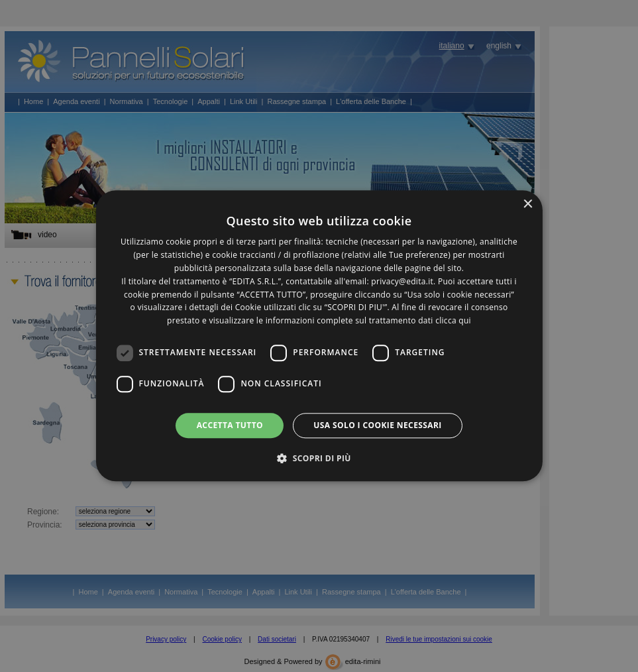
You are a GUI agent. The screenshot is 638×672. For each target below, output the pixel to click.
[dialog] (319, 336)
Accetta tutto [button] (230, 425)
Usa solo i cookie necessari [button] (377, 425)
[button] (319, 459)
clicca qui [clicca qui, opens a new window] (453, 320)
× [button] (528, 204)
